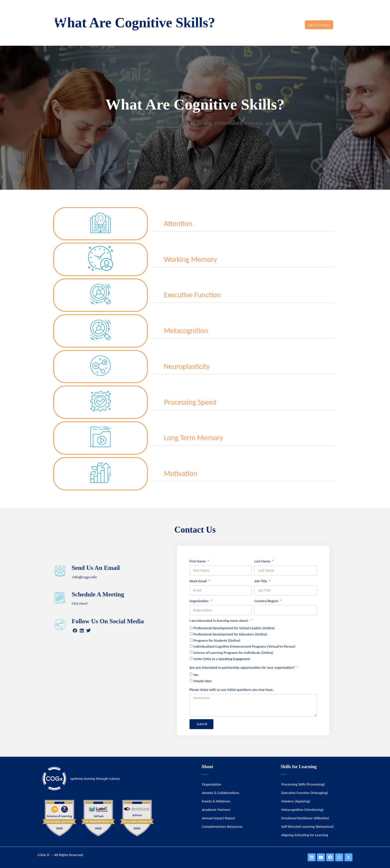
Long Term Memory (194, 438)
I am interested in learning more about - (220, 621)
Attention (178, 223)
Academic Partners (216, 810)
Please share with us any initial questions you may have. (232, 690)
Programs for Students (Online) (217, 640)
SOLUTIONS (230, 28)
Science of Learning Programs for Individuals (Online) (233, 653)
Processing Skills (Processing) (303, 784)
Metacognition (186, 331)
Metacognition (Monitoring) (302, 810)
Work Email (199, 581)
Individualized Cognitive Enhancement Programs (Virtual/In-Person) (244, 646)
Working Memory (190, 259)
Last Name (263, 561)
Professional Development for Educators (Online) (230, 634)
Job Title (261, 581)
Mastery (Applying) (296, 801)
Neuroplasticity (187, 366)
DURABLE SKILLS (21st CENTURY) (184, 28)
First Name (198, 561)
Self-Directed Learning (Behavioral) (308, 827)
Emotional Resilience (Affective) (305, 818)
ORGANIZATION (263, 28)
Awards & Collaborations (221, 793)
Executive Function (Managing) (305, 793)
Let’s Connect (319, 25)
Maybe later (203, 681)
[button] (243, 224)
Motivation (181, 473)
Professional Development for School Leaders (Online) (234, 628)
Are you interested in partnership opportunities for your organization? (243, 668)
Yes (196, 675)
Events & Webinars (216, 801)
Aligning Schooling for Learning (305, 835)
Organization (200, 601)
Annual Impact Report (219, 818)
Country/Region (267, 601)
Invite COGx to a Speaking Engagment (222, 659)
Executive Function (192, 295)
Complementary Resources (222, 827)
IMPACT (291, 28)
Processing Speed (190, 402)
